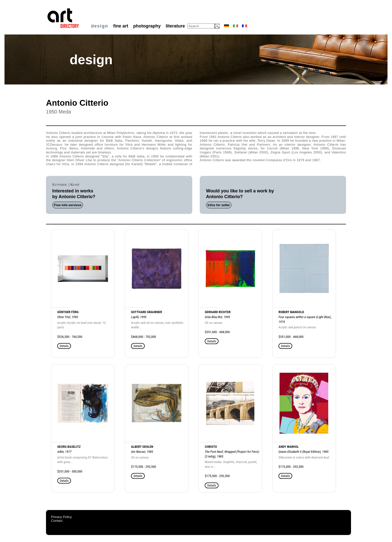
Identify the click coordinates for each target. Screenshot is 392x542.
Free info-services (68, 205)
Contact (57, 521)
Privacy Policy (61, 517)
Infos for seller (219, 205)
